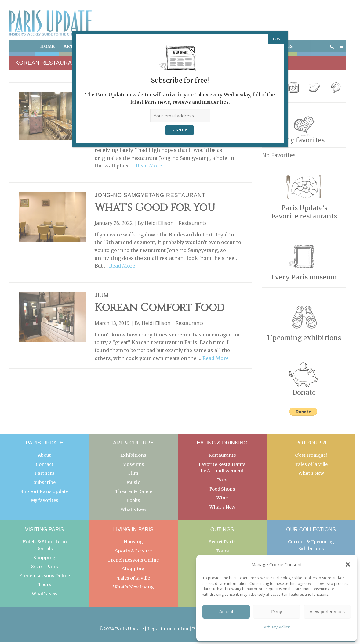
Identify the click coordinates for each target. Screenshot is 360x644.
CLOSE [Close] (276, 39)
